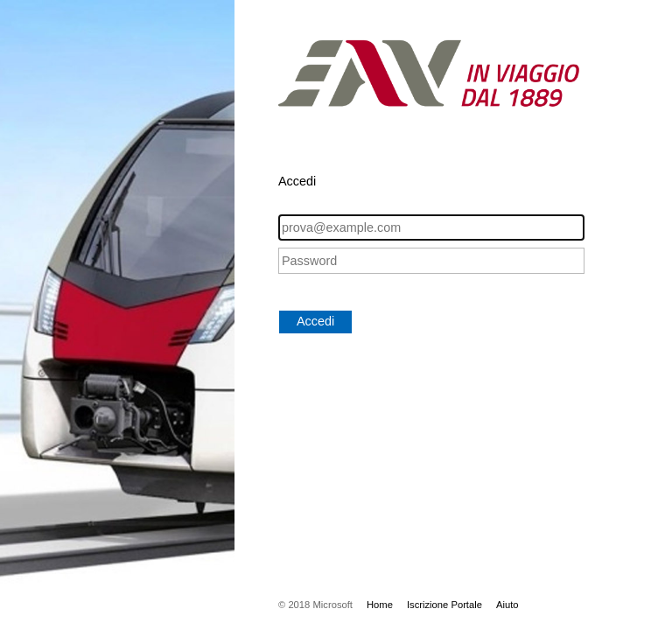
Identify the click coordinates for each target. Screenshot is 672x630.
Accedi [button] (315, 321)
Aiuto (507, 605)
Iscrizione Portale (444, 605)
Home (380, 605)
